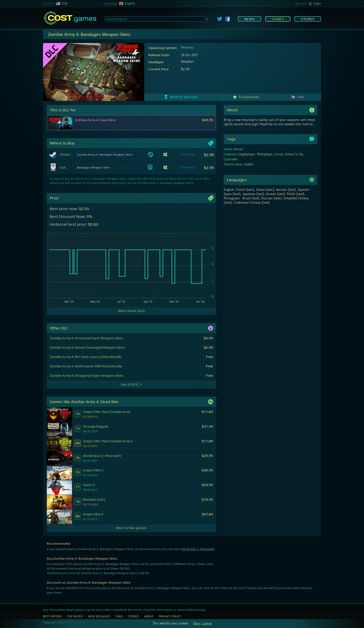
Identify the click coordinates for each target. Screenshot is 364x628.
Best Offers (52, 616)
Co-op (279, 154)
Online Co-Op (294, 154)
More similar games (131, 528)
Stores (308, 19)
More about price (131, 311)
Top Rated (75, 616)
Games (278, 19)
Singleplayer (247, 154)
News (249, 19)
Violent (249, 164)
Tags (119, 616)
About (149, 616)
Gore (239, 164)
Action (239, 149)
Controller (231, 159)
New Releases (99, 616)
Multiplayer (265, 154)
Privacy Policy (170, 616)
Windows (187, 48)
